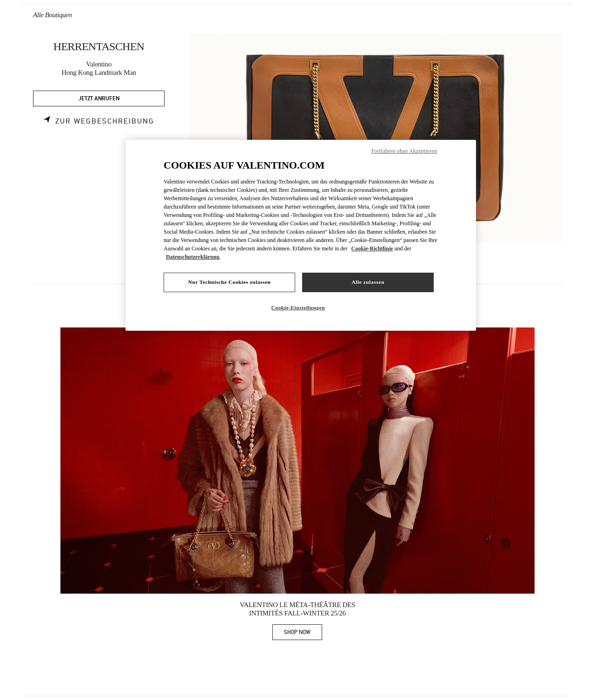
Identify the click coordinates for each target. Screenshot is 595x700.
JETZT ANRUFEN (99, 99)
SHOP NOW (303, 634)
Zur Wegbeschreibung (105, 121)
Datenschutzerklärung (193, 257)
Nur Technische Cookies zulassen (230, 282)
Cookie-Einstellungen (298, 307)
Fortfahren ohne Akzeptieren (404, 151)
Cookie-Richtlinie (372, 249)
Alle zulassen (368, 282)
